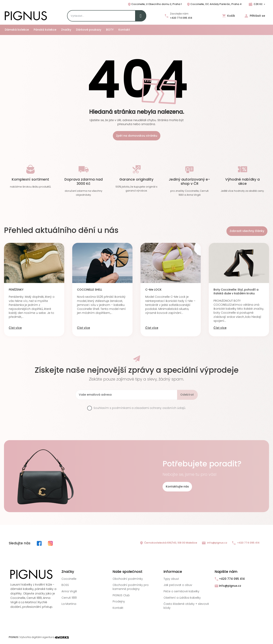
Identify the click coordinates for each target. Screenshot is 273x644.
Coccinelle (69, 579)
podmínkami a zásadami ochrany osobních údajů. (149, 408)
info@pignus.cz (215, 543)
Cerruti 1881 (69, 598)
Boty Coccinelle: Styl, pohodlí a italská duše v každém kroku (236, 292)
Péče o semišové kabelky (181, 591)
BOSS (65, 585)
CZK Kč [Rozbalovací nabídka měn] (258, 4)
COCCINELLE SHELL (90, 290)
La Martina (69, 604)
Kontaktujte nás (177, 486)
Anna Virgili (69, 591)
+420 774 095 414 (181, 18)
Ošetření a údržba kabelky (182, 598)
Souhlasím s (140, 408)
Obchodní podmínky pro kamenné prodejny (131, 587)
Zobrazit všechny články (247, 231)
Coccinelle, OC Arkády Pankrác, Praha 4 (214, 4)
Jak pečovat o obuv (178, 585)
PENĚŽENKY (16, 290)
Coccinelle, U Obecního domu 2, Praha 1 (155, 4)
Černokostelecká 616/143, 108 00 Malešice (168, 543)
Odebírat (187, 395)
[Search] (107, 16)
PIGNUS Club (121, 595)
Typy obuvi (171, 579)
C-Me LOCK (153, 290)
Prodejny (119, 601)
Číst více (15, 328)
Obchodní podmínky (128, 579)
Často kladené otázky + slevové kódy (186, 606)
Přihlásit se (255, 16)
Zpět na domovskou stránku (137, 136)
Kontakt (118, 608)
